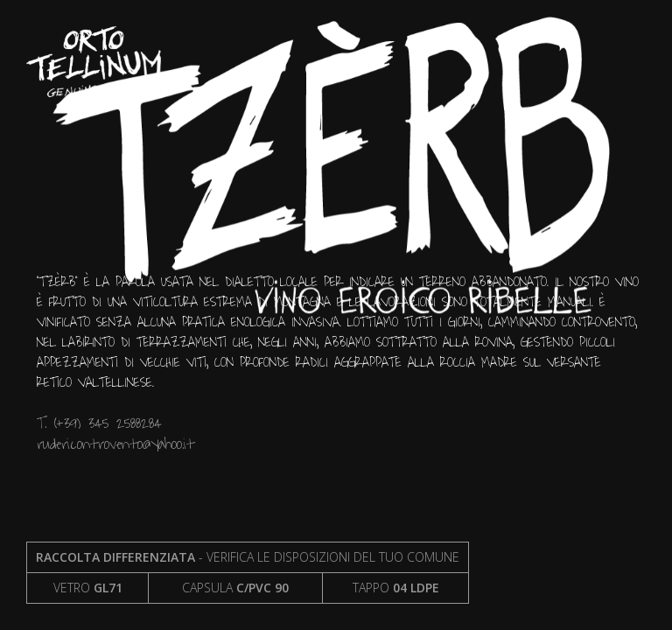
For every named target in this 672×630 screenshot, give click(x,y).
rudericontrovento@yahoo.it (115, 444)
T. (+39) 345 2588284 (99, 423)
